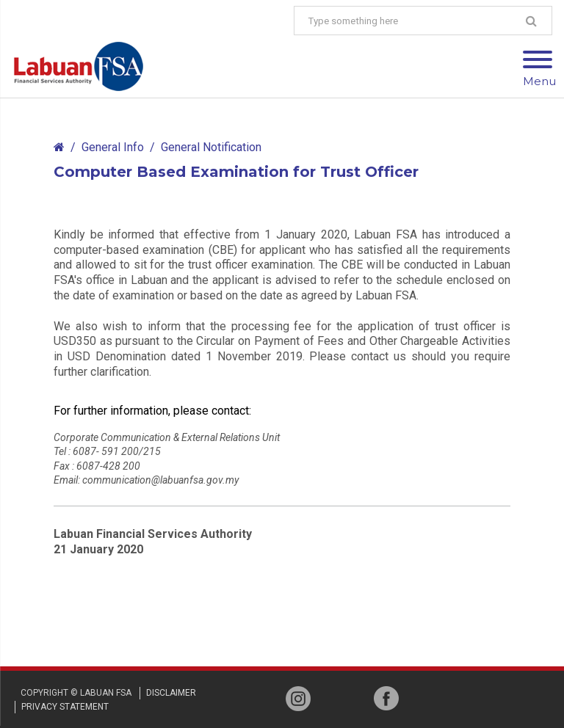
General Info (113, 147)
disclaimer (171, 693)
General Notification (211, 147)
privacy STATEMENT (65, 707)
